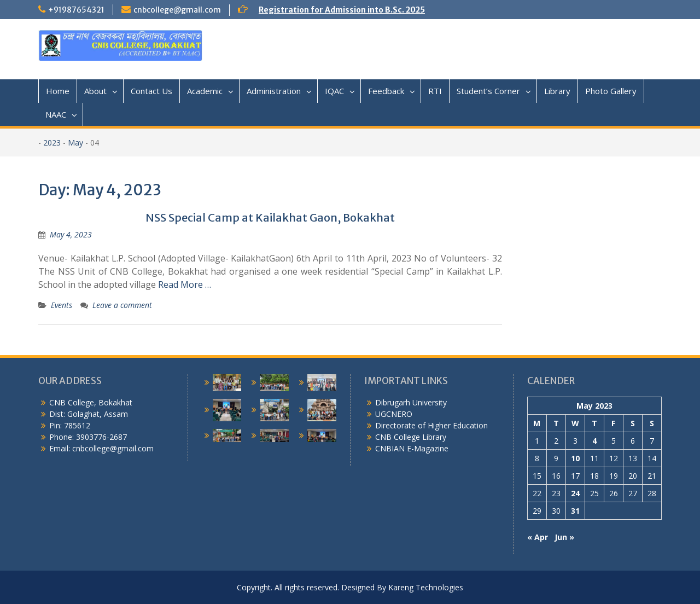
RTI (435, 91)
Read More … (185, 284)
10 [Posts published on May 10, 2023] (575, 458)
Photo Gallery (611, 91)
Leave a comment (122, 305)
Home (58, 91)
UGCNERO (394, 414)
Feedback (386, 91)
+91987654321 (76, 10)
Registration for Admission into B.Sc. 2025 (342, 10)
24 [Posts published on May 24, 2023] (575, 493)
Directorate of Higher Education (431, 425)
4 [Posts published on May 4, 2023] (594, 441)
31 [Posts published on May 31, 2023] (575, 511)
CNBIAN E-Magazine (412, 448)
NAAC (56, 114)
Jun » (564, 537)
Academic (205, 91)
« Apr (538, 537)
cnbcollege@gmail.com (177, 10)
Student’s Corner (488, 91)
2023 (52, 143)
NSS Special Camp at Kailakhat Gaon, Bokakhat (270, 217)
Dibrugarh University (411, 402)
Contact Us (151, 91)
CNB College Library (411, 437)
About (95, 91)
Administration (274, 91)
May (75, 143)
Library (557, 91)
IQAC (334, 91)
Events (62, 305)
